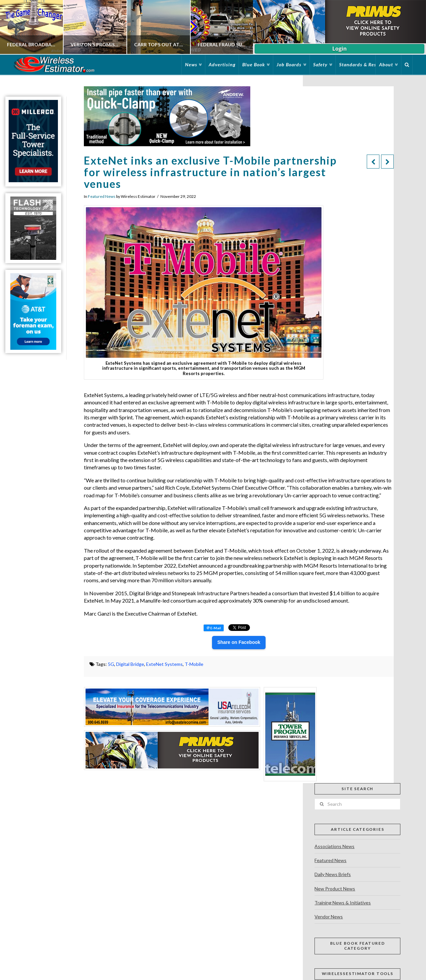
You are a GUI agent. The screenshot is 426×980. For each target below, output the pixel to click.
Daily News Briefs (333, 874)
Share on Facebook (239, 642)
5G (111, 664)
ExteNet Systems (164, 664)
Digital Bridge (130, 664)
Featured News (102, 196)
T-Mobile (194, 664)
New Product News (335, 889)
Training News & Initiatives (343, 903)
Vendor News (329, 917)
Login (339, 49)
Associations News (334, 846)
